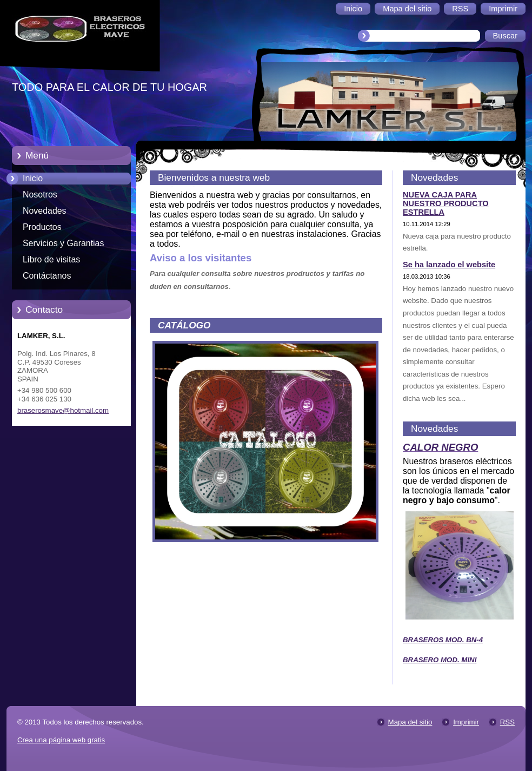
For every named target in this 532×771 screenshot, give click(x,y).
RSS (507, 722)
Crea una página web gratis (61, 740)
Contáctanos (47, 276)
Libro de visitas (51, 259)
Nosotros (40, 195)
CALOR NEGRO (440, 447)
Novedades (45, 211)
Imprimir (466, 722)
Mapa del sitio (410, 722)
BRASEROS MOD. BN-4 (443, 640)
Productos (42, 227)
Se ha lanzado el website (449, 265)
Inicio (33, 178)
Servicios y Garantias (63, 243)
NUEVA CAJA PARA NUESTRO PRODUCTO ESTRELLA (446, 203)
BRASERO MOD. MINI (440, 660)
